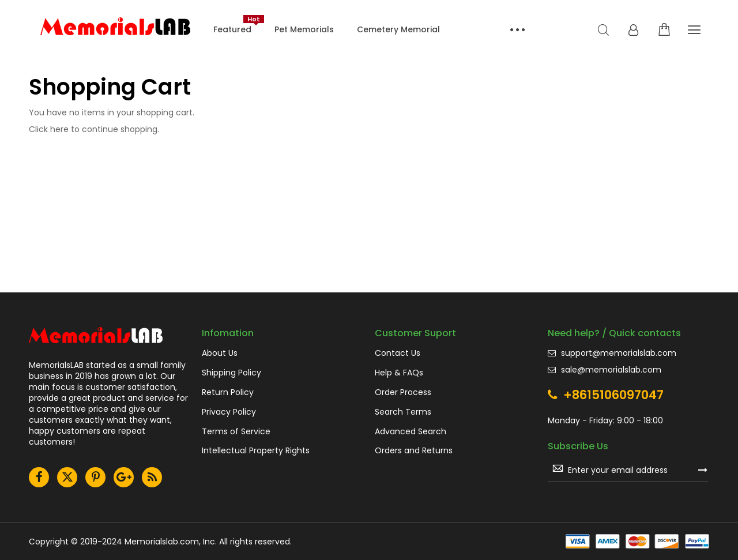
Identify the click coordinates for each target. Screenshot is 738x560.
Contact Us (398, 353)
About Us (220, 353)
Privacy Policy (229, 412)
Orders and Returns (414, 451)
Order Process (403, 392)
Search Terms (403, 412)
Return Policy (228, 392)
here (59, 129)
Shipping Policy (231, 373)
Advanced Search (411, 432)
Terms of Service (236, 432)
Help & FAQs (399, 373)
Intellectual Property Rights (256, 451)
